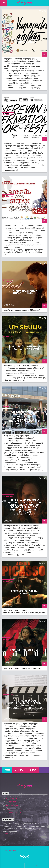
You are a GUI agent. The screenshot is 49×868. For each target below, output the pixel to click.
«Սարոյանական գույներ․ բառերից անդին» (25, 41)
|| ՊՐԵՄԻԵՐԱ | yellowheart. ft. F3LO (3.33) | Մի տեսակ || (25, 348)
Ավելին (6, 834)
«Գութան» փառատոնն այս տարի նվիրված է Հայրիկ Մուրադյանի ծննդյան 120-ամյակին (24, 208)
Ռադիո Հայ (8, 53)
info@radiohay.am (12, 806)
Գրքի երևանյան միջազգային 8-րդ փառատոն (24, 125)
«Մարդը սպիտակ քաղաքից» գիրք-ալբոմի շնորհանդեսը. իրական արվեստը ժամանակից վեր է (24, 706)
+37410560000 (11, 802)
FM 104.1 (6, 639)
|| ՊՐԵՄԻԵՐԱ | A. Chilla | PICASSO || (25, 592)
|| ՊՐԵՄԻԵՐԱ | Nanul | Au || (25, 650)
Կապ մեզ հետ (11, 851)
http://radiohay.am (12, 798)
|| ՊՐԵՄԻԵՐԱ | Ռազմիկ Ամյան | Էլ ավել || (25, 292)
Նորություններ (8, 30)
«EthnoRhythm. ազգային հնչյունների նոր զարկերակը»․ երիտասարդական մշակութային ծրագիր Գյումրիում (24, 418)
